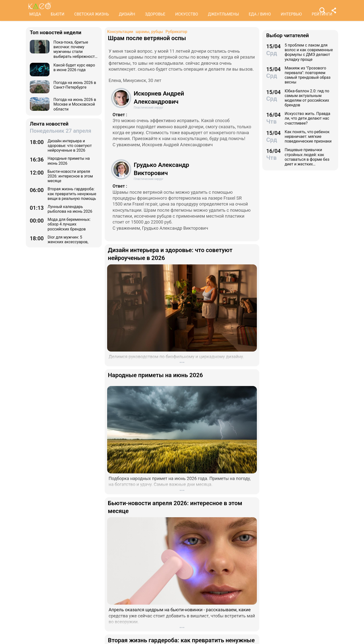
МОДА (35, 14)
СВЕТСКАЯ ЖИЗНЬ (91, 14)
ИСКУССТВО (187, 14)
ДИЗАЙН (127, 14)
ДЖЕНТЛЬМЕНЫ (223, 14)
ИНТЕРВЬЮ (291, 14)
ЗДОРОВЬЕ (155, 14)
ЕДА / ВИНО (260, 14)
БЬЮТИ (58, 14)
